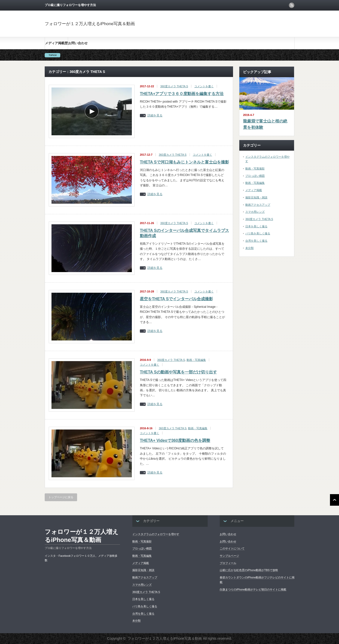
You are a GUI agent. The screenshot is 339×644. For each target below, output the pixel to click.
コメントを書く (204, 86)
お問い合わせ (78, 43)
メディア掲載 (254, 190)
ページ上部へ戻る (334, 500)
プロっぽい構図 (255, 176)
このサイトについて (232, 548)
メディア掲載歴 (56, 43)
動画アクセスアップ (258, 205)
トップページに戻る (61, 497)
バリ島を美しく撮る (258, 233)
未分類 (249, 248)
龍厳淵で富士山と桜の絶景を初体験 (265, 124)
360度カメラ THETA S (174, 86)
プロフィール (228, 563)
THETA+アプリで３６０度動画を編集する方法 (182, 94)
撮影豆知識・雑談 (256, 197)
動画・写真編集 (196, 360)
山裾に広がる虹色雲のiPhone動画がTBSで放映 (249, 570)
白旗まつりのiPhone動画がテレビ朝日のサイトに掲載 (253, 589)
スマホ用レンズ (255, 212)
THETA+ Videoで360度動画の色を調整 (175, 440)
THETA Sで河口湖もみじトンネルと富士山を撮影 (184, 162)
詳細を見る (155, 116)
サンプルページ (229, 556)
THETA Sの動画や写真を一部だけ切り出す (178, 372)
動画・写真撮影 (255, 168)
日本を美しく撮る (256, 226)
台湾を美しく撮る (256, 241)
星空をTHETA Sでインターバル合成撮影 (176, 299)
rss (292, 5)
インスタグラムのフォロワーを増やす (156, 534)
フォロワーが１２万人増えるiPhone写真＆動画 (90, 24)
